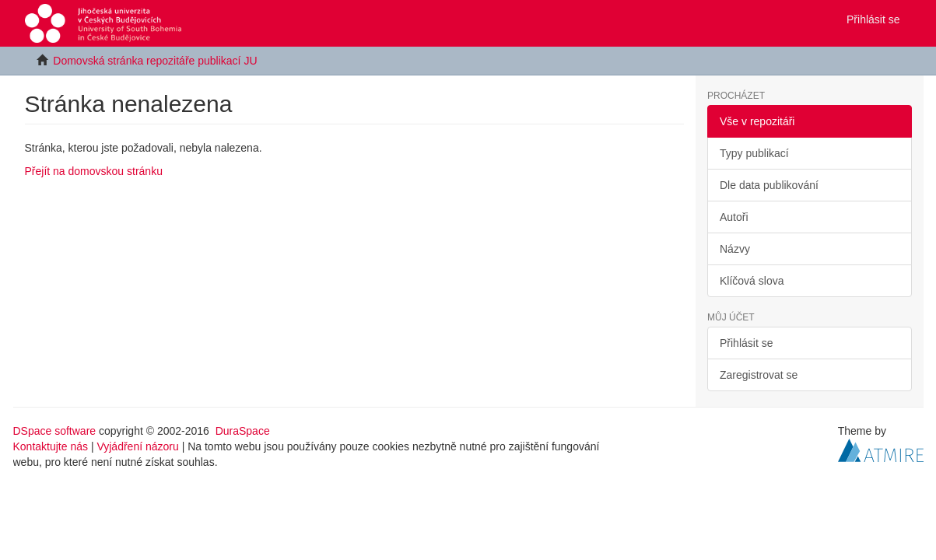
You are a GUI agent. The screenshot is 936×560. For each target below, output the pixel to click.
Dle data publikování (769, 185)
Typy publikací (754, 153)
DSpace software (55, 431)
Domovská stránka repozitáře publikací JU (155, 61)
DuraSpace (243, 431)
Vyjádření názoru (137, 446)
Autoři (734, 217)
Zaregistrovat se (759, 375)
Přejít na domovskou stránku (94, 171)
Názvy (735, 249)
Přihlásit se (746, 343)
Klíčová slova (752, 281)
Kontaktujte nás (51, 446)
